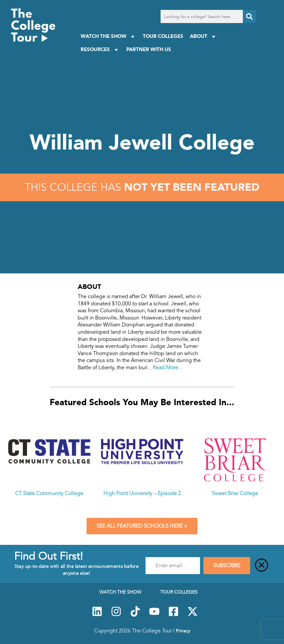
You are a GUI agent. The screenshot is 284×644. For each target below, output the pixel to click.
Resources (100, 50)
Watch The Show (108, 36)
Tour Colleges (163, 36)
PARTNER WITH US (149, 49)
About (204, 36)
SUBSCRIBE (227, 566)
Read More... (167, 368)
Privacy (183, 631)
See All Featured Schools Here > (142, 526)
